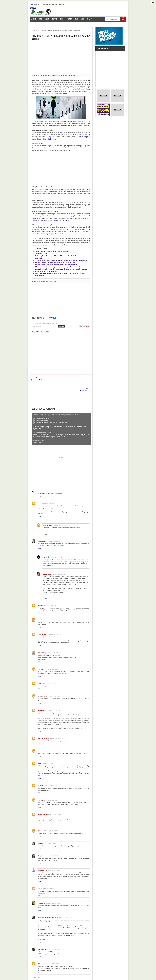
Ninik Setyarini (42, 804)
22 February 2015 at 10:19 (54, 938)
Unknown (41, 595)
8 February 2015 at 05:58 (50, 775)
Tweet (51, 318)
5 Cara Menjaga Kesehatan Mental (46, 271)
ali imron (40, 775)
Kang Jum (41, 845)
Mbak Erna (41, 832)
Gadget (47, 19)
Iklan (77, 19)
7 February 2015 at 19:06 (58, 563)
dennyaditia (41, 480)
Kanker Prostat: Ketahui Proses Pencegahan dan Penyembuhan (56, 265)
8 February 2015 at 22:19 (52, 832)
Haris (39, 752)
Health (62, 19)
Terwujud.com (77, 974)
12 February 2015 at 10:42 (65, 907)
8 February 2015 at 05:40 (48, 753)
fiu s (39, 492)
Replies (41, 510)
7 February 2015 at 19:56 (54, 685)
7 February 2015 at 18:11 (51, 658)
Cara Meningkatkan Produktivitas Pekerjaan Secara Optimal (50, 220)
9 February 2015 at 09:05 (48, 878)
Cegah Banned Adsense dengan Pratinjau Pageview (52, 252)
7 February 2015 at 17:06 (59, 514)
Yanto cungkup (47, 514)
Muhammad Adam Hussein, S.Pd (48, 907)
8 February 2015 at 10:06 (54, 804)
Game (40, 19)
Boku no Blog (42, 642)
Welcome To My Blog (44, 728)
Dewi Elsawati (42, 530)
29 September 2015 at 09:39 (52, 953)
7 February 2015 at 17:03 (54, 624)
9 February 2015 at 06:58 (51, 845)
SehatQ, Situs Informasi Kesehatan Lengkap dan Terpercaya (55, 262)
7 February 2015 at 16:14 (58, 609)
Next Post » (84, 380)
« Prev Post (38, 380)
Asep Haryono (42, 938)
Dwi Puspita (41, 892)
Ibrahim (45, 546)
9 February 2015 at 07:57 (55, 859)
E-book (62, 4)
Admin (83, 19)
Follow (89, 19)
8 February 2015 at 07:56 (51, 789)
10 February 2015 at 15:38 (53, 892)
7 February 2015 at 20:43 (53, 700)
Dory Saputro (42, 700)
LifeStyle (54, 19)
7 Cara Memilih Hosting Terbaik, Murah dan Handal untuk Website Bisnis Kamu (61, 260)
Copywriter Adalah (41, 254)
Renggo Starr (47, 563)
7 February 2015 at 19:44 (49, 673)
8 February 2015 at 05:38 (51, 740)
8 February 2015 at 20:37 (51, 820)
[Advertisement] (61, 58)
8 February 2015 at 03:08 (58, 728)
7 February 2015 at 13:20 (52, 480)
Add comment (36, 967)
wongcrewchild (42, 685)
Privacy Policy (36, 4)
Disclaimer (46, 4)
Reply (39, 485)
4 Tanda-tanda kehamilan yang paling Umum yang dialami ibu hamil (57, 267)
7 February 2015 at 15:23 (51, 595)
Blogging (69, 19)
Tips (39, 878)
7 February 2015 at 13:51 (54, 530)
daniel (40, 673)
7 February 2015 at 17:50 (53, 642)
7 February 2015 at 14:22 (57, 546)
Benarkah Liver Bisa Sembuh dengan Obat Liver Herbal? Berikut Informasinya (61, 269)
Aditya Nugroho (43, 859)
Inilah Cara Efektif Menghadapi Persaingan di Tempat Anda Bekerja (61, 37)
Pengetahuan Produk (44, 609)
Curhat (55, 4)
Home (34, 19)
